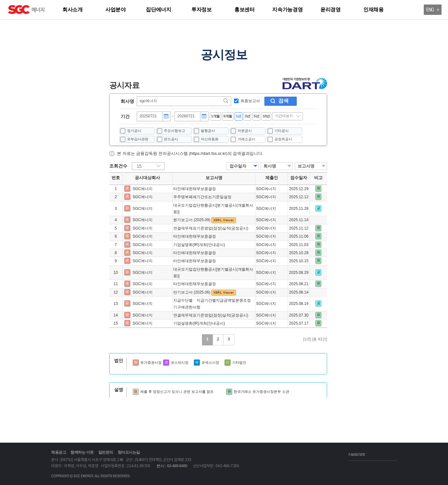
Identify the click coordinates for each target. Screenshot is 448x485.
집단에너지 (159, 10)
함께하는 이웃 (82, 452)
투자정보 (202, 10)
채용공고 (59, 452)
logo (37, 10)
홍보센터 (245, 10)
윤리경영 (331, 10)
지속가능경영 (288, 10)
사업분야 (116, 10)
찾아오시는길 (129, 452)
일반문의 (106, 452)
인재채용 (373, 10)
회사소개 (73, 10)
